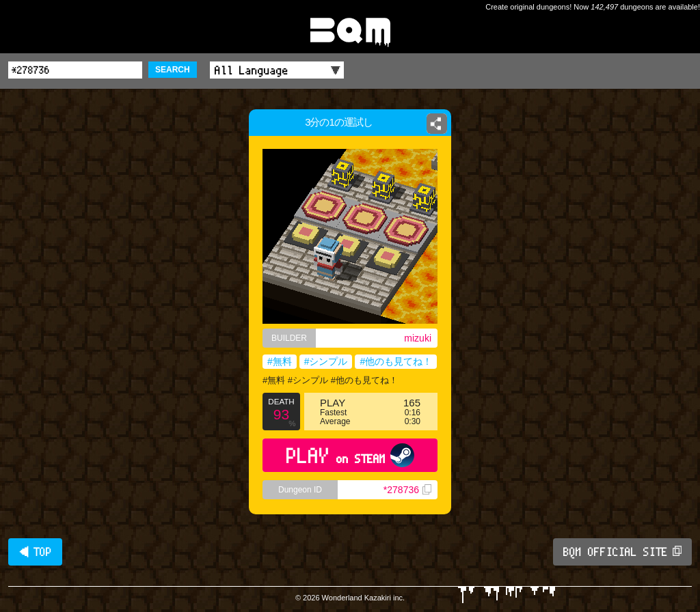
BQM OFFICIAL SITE (622, 552)
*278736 (407, 490)
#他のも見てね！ (396, 361)
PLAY (350, 455)
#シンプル (326, 361)
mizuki (418, 338)
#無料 (280, 361)
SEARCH (173, 70)
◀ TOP (35, 552)
